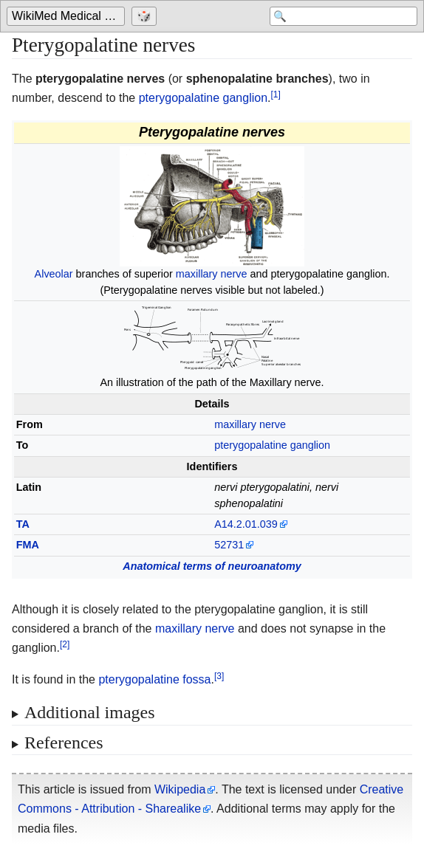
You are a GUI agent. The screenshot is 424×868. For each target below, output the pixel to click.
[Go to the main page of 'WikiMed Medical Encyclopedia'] (68, 16)
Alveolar (54, 274)
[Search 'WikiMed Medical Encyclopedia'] (343, 16)
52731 (229, 545)
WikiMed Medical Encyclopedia (68, 16)
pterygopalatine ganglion (203, 98)
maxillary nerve (212, 274)
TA (23, 524)
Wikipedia (180, 789)
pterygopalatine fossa (154, 679)
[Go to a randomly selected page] (146, 16)
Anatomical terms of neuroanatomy (212, 566)
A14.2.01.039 (246, 524)
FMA (28, 545)
